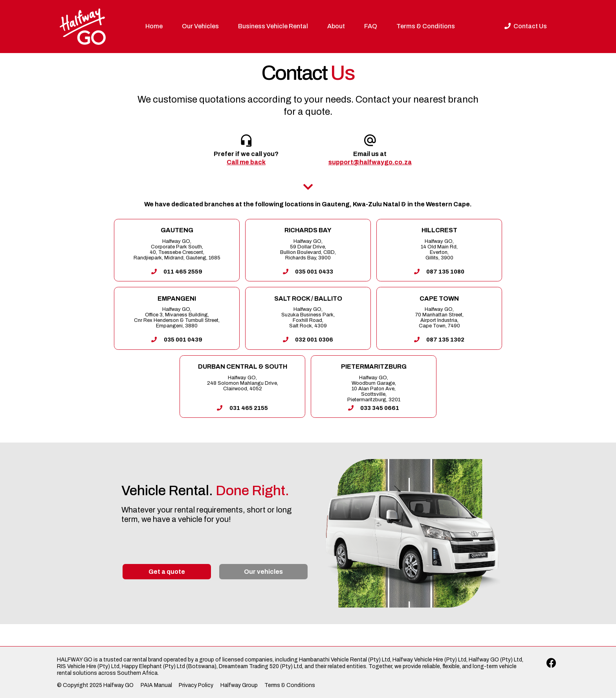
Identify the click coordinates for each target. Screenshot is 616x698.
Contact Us (526, 26)
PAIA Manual (156, 685)
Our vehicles (263, 572)
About (336, 26)
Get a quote (167, 572)
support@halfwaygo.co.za (370, 162)
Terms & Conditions (426, 26)
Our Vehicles (200, 26)
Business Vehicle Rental (273, 26)
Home (154, 26)
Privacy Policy (196, 685)
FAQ (371, 26)
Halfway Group (239, 685)
